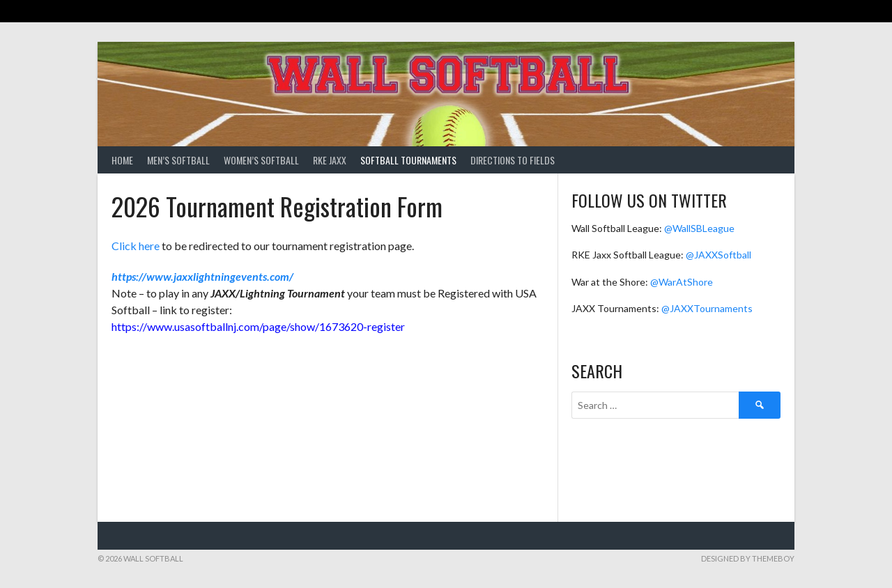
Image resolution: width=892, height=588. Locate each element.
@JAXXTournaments (707, 308)
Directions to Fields (513, 160)
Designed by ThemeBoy (748, 558)
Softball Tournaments (408, 160)
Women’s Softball (261, 160)
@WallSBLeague (699, 228)
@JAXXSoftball (718, 255)
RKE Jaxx (330, 160)
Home (122, 160)
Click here (136, 246)
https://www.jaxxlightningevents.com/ (202, 276)
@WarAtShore (682, 282)
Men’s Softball (178, 160)
